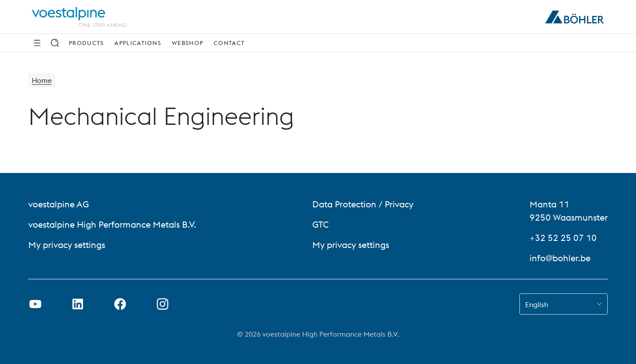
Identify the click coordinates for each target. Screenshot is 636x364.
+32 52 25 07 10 (563, 238)
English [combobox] (537, 304)
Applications (138, 43)
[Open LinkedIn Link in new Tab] (78, 304)
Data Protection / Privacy (363, 204)
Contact (229, 43)
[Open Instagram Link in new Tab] (163, 304)
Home (42, 80)
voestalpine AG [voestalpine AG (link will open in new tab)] (59, 204)
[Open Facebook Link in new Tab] (120, 304)
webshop (187, 43)
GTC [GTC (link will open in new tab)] (320, 224)
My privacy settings (67, 245)
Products (86, 43)
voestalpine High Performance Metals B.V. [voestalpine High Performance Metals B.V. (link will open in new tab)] (112, 224)
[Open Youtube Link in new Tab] (35, 304)
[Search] (55, 43)
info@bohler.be (560, 258)
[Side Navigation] (37, 43)
